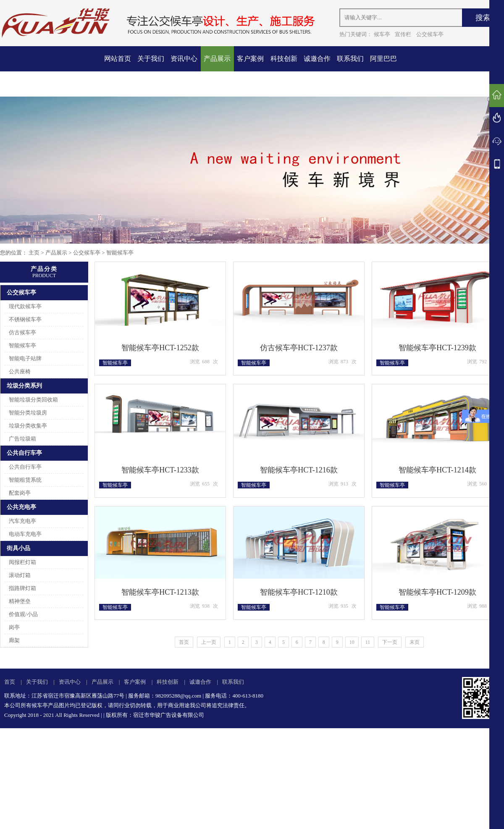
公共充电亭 (21, 507)
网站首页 (118, 59)
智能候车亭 (120, 253)
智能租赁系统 (25, 480)
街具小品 (18, 548)
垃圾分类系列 (24, 386)
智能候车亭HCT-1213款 (160, 592)
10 (352, 642)
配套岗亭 (20, 493)
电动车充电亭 (25, 534)
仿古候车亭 (22, 332)
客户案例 (250, 59)
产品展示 (217, 59)
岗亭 (14, 627)
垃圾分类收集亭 (28, 426)
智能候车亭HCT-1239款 (437, 348)
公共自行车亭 (24, 453)
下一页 (390, 642)
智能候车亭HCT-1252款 (160, 348)
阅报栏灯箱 (22, 562)
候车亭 (382, 34)
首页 (184, 642)
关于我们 (151, 59)
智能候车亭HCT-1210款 (299, 592)
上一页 (209, 642)
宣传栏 (403, 34)
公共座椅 (20, 371)
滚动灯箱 (20, 575)
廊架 (14, 640)
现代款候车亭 (25, 306)
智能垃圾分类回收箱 (33, 400)
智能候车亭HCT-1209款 (437, 592)
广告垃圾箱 (22, 439)
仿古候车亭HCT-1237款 (299, 348)
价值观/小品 (23, 614)
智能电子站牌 (25, 358)
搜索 (483, 18)
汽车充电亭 (22, 521)
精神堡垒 (20, 601)
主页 (34, 253)
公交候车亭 (430, 34)
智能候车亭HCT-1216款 (299, 470)
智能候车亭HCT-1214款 (437, 470)
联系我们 (350, 59)
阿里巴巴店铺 (383, 71)
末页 (415, 642)
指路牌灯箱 (22, 588)
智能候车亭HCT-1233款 (160, 470)
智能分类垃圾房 (28, 413)
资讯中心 (184, 59)
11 (368, 642)
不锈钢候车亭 (25, 319)
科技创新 (284, 59)
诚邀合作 (317, 59)
